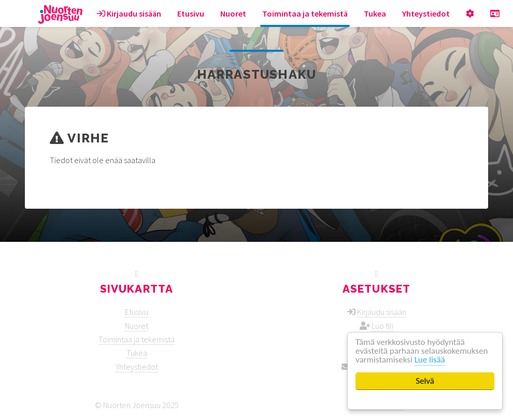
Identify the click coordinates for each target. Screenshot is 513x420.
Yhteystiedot (426, 13)
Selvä (425, 381)
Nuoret (233, 13)
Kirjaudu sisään (129, 13)
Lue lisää (430, 360)
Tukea (375, 13)
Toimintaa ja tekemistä (305, 13)
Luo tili (382, 326)
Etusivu (191, 13)
